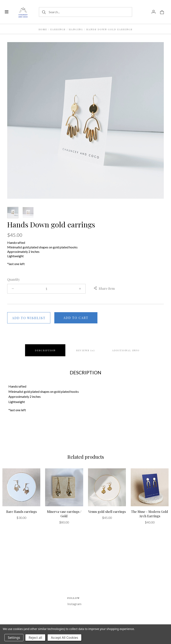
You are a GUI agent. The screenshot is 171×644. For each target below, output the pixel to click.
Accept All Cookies (65, 638)
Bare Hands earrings (21, 512)
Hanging (76, 29)
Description (45, 350)
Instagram (74, 604)
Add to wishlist (29, 318)
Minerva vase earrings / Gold (64, 514)
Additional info (126, 350)
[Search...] (85, 12)
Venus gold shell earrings (107, 512)
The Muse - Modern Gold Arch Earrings (150, 514)
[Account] (154, 12)
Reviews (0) (85, 350)
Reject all (35, 638)
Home (43, 29)
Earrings (58, 29)
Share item (104, 289)
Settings (14, 638)
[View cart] (162, 12)
